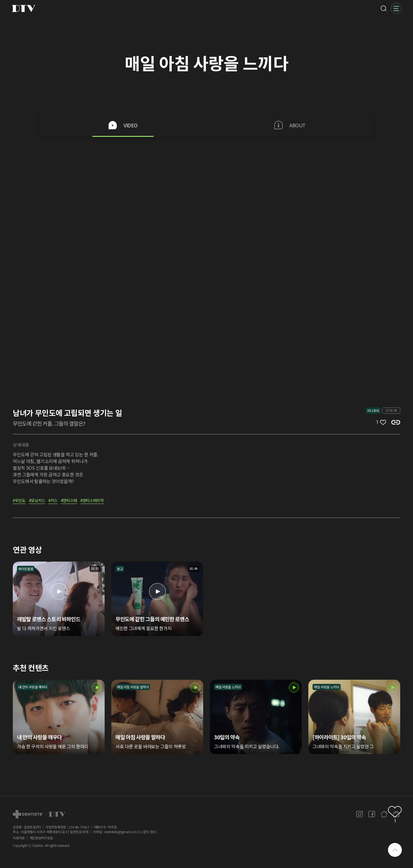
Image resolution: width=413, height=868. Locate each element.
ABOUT (290, 125)
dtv (39, 814)
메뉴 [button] (396, 8)
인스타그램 (360, 814)
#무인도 (19, 501)
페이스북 (372, 814)
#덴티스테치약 (92, 501)
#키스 (53, 501)
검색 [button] (383, 8)
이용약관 (19, 838)
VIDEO (123, 125)
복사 (396, 422)
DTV (23, 8)
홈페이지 (384, 814)
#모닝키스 (37, 501)
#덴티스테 (69, 501)
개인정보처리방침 (41, 838)
